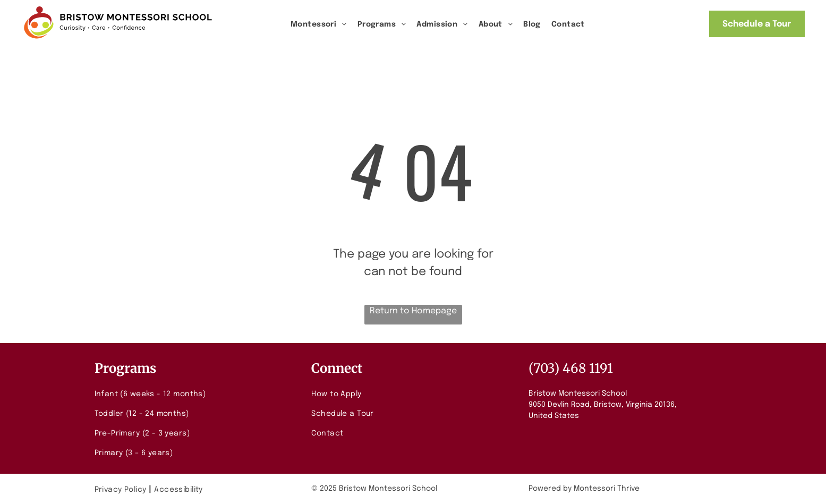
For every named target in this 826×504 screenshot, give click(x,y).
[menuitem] (319, 25)
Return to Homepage (413, 311)
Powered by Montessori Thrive (584, 489)
